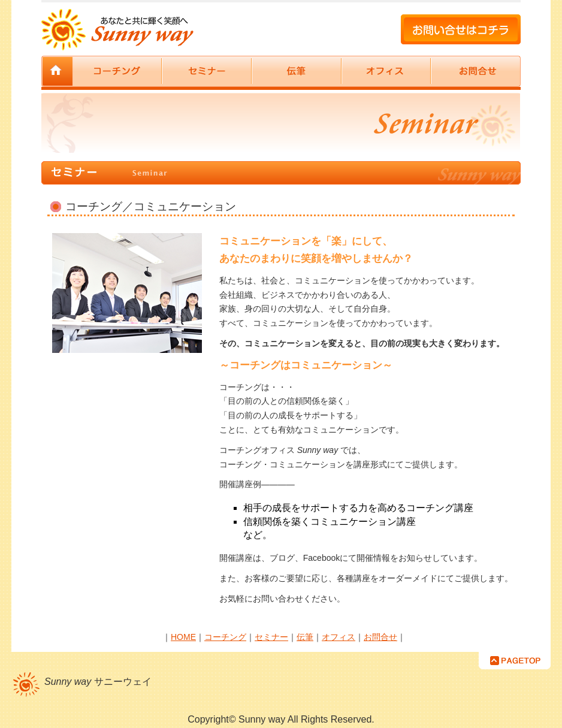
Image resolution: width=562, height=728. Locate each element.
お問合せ (476, 71)
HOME (183, 637)
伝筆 (297, 71)
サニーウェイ (57, 71)
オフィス (386, 71)
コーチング (117, 71)
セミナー (207, 71)
